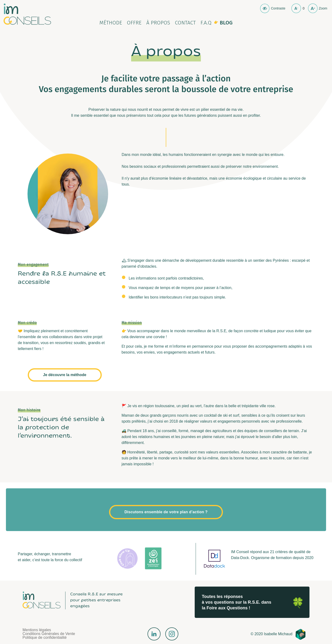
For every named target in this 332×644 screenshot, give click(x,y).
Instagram (172, 634)
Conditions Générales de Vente (49, 634)
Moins (296, 8)
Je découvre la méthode (65, 375)
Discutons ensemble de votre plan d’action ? (166, 512)
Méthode (111, 23)
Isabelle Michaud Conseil (27, 14)
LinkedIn (154, 634)
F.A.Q (206, 23)
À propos (158, 23)
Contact (185, 23)
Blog (226, 23)
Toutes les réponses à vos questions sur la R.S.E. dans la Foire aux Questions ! (237, 602)
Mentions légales (37, 630)
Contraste (278, 8)
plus (313, 8)
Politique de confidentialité (45, 637)
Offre (134, 23)
